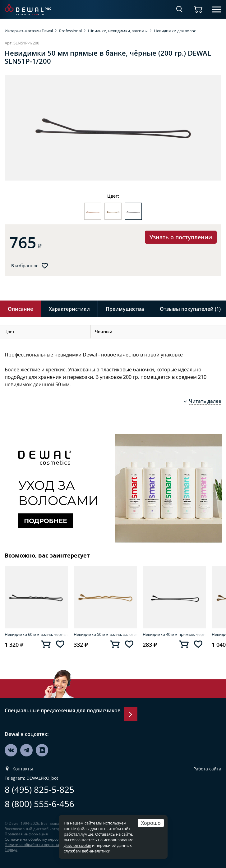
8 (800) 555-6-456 (39, 804)
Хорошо (151, 823)
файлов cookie (77, 845)
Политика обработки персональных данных (45, 845)
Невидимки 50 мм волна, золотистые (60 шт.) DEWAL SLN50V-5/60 (105, 634)
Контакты (23, 769)
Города (11, 850)
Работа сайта (207, 769)
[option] (113, 128)
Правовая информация (26, 834)
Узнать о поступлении (181, 237)
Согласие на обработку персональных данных (47, 839)
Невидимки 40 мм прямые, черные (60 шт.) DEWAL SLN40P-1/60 (174, 634)
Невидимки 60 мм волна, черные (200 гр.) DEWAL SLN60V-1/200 (36, 634)
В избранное (25, 266)
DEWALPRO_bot (42, 778)
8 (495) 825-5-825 (39, 790)
